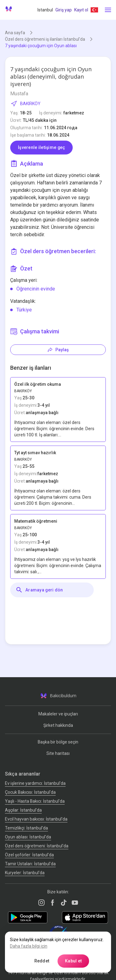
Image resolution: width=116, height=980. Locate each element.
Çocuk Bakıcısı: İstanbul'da (30, 792)
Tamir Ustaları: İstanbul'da (30, 864)
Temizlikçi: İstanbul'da (26, 828)
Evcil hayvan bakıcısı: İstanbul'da (36, 819)
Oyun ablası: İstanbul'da (28, 837)
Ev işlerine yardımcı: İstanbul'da (35, 783)
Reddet (42, 961)
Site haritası (58, 753)
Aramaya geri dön (39, 590)
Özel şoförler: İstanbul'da (29, 855)
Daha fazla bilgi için (29, 946)
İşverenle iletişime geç (41, 147)
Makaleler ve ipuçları (58, 714)
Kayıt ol (81, 10)
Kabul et (73, 961)
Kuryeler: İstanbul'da (25, 873)
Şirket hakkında (58, 725)
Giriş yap (64, 10)
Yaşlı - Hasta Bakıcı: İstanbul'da (35, 801)
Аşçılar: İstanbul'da (23, 810)
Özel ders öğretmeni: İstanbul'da (37, 846)
